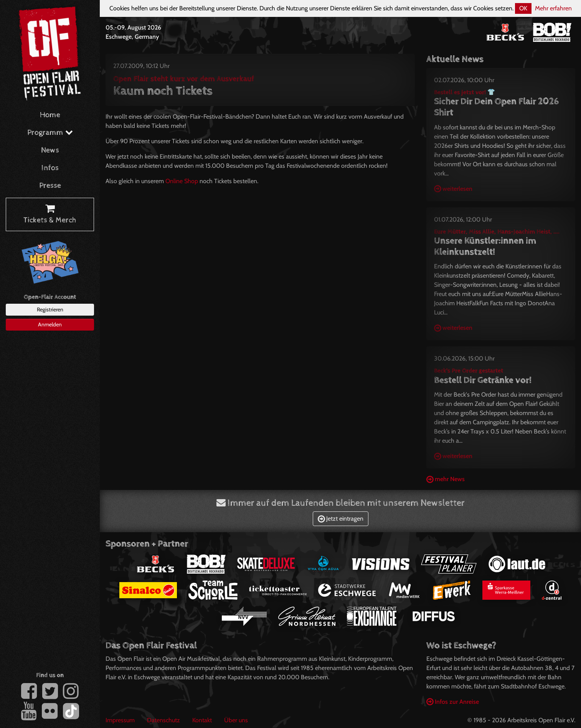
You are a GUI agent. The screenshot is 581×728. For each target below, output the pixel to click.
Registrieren (50, 309)
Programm (50, 133)
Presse (50, 186)
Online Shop (182, 181)
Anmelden (50, 324)
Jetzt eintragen (341, 519)
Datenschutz (163, 720)
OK (523, 8)
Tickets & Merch (50, 215)
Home (50, 115)
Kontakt (202, 720)
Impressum (120, 720)
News (50, 150)
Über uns (236, 720)
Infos (50, 168)
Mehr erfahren (553, 8)
